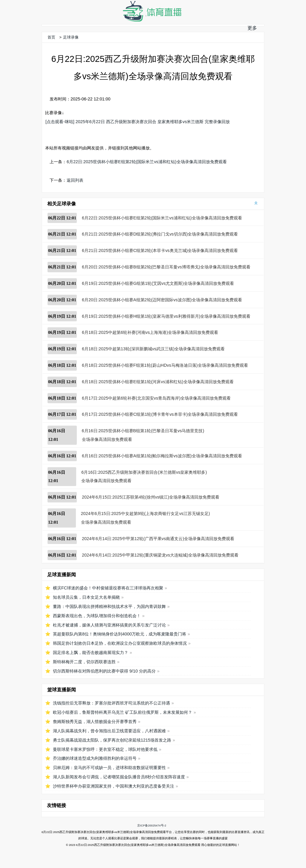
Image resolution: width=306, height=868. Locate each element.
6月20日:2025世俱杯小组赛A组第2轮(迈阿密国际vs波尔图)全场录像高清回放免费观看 (162, 300)
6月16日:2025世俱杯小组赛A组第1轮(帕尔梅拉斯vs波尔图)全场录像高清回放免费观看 (162, 456)
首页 (51, 37)
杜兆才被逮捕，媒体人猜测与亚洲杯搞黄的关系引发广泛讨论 (109, 625)
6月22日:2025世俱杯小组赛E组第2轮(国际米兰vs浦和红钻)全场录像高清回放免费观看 (147, 162)
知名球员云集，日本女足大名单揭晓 (86, 597)
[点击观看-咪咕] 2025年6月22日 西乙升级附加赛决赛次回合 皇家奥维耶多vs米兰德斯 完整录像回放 (138, 122)
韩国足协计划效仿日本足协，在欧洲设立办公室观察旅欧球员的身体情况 (120, 643)
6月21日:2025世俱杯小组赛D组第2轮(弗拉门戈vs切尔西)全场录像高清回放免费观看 (160, 234)
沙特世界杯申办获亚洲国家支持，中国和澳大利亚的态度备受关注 (114, 786)
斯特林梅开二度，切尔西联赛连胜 (84, 662)
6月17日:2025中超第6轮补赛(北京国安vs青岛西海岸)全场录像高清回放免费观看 (156, 398)
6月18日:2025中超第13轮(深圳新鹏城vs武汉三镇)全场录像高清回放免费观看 (153, 349)
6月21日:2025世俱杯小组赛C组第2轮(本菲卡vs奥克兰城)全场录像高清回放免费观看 (160, 250)
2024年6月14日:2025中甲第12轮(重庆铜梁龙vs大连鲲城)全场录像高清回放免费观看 (160, 555)
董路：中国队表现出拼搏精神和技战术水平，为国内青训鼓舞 (109, 606)
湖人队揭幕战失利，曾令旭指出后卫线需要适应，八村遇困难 (109, 731)
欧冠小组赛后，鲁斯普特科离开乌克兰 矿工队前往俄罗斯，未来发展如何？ (123, 712)
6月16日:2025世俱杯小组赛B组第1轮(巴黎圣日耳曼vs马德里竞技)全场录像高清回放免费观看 (143, 435)
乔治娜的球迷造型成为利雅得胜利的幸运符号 (95, 758)
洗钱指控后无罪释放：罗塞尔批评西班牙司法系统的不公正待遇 (111, 703)
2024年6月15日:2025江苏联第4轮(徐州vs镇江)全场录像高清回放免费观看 (151, 497)
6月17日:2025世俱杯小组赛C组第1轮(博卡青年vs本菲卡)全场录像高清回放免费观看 (160, 414)
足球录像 (71, 37)
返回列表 (75, 180)
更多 (252, 28)
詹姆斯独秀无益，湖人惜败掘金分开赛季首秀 (95, 722)
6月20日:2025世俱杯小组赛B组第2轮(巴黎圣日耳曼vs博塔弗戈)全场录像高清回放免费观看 (166, 267)
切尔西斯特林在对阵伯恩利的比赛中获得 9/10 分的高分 (104, 671)
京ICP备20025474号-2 (152, 825)
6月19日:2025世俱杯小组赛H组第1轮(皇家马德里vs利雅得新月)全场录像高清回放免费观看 (166, 316)
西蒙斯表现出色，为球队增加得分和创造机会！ (97, 616)
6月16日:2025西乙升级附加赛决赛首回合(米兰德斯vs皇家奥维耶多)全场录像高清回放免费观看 (144, 477)
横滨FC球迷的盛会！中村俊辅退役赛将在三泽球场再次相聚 (108, 588)
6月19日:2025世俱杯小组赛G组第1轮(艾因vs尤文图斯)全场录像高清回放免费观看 (158, 283)
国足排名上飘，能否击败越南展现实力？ (91, 652)
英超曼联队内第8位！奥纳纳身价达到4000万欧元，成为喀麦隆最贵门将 (120, 634)
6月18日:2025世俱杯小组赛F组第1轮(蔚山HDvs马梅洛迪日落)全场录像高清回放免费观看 (165, 365)
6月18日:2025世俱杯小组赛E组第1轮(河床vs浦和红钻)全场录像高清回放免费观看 (158, 382)
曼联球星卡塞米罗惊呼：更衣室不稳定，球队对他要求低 (105, 749)
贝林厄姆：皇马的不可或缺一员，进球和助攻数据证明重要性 (109, 768)
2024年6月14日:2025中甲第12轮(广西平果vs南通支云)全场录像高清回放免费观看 (158, 539)
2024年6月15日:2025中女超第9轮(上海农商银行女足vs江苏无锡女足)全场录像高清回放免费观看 (146, 518)
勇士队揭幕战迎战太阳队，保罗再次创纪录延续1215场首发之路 (112, 740)
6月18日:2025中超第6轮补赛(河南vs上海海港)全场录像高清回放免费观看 (150, 332)
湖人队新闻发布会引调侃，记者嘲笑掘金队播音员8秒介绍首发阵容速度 (119, 777)
